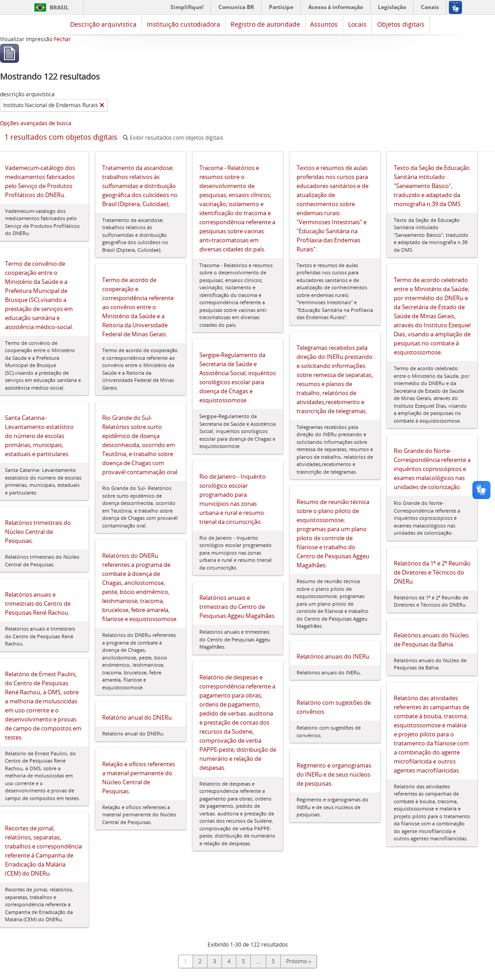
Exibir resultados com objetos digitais (173, 138)
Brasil (59, 7)
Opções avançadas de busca (36, 123)
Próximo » (299, 961)
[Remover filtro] (102, 105)
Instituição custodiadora (184, 24)
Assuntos (324, 24)
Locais (357, 24)
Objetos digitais (401, 24)
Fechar (62, 39)
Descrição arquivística (103, 24)
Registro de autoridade (265, 24)
